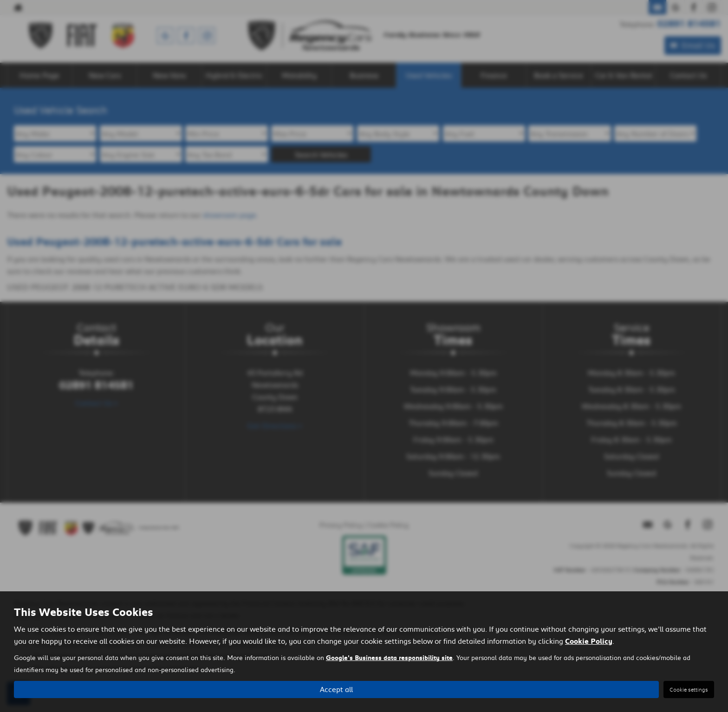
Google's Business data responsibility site (389, 658)
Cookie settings (689, 689)
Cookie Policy (589, 641)
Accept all (336, 689)
